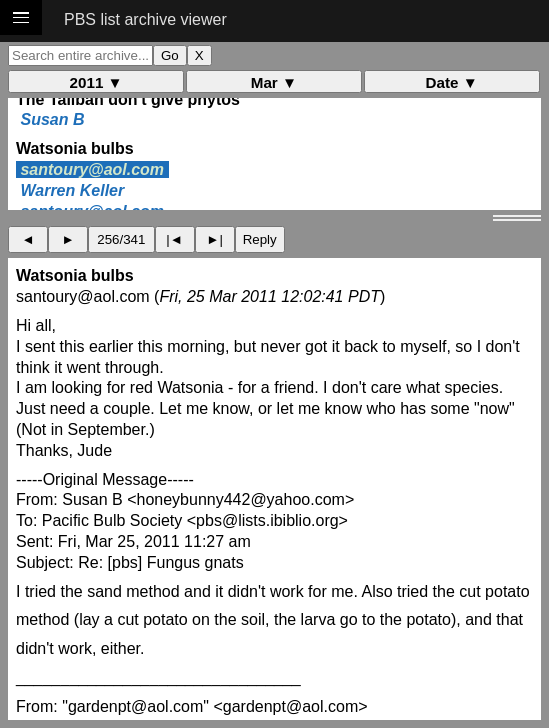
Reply (260, 239)
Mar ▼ (274, 82)
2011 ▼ (96, 82)
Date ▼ (452, 82)
